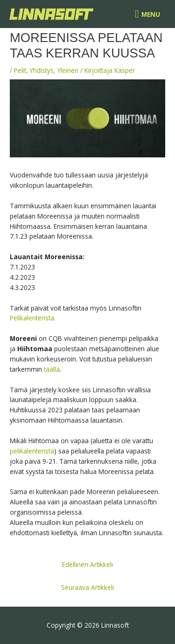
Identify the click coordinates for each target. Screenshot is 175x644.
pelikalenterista (32, 451)
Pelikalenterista (32, 318)
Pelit (20, 70)
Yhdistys (42, 70)
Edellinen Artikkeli (87, 564)
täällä (52, 369)
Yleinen (68, 70)
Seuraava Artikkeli (87, 587)
